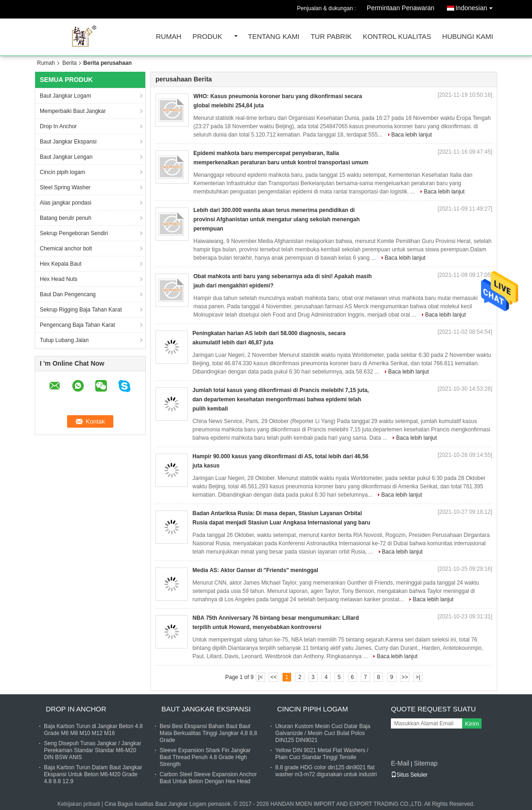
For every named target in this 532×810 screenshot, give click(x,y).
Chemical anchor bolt (66, 249)
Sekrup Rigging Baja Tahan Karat (81, 310)
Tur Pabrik (331, 37)
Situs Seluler (409, 775)
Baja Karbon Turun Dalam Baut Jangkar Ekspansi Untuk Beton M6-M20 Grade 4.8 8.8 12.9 (93, 774)
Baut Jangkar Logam (65, 96)
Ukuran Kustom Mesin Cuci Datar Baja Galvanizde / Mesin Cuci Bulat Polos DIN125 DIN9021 (323, 733)
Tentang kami (274, 37)
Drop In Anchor (58, 126)
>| (418, 677)
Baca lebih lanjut (412, 135)
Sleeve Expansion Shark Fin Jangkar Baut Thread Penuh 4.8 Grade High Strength (205, 757)
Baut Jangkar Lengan (66, 157)
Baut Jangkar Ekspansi (68, 142)
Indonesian (476, 6)
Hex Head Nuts (59, 279)
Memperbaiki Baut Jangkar (73, 111)
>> (405, 677)
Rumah (169, 37)
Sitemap (425, 763)
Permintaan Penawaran (401, 8)
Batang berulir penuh (65, 218)
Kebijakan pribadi (79, 804)
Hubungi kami (468, 37)
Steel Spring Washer (65, 187)
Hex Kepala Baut (61, 264)
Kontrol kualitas (397, 37)
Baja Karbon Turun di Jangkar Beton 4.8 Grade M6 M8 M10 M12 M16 (93, 730)
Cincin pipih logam (62, 172)
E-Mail (400, 763)
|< (260, 677)
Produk (207, 37)
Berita (70, 63)
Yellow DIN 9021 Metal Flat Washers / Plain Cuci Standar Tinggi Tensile (322, 754)
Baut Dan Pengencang (68, 294)
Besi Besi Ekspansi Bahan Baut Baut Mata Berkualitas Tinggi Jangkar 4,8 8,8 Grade (208, 733)
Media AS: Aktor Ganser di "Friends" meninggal (255, 570)
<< (273, 677)
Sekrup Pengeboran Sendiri (74, 233)
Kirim (472, 724)
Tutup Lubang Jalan (64, 340)
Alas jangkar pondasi (65, 203)
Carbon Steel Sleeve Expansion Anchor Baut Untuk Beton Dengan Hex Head (208, 778)
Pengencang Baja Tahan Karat (77, 325)
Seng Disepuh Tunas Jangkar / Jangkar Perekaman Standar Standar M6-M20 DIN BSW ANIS (93, 750)
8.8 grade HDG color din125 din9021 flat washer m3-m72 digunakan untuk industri (326, 771)
